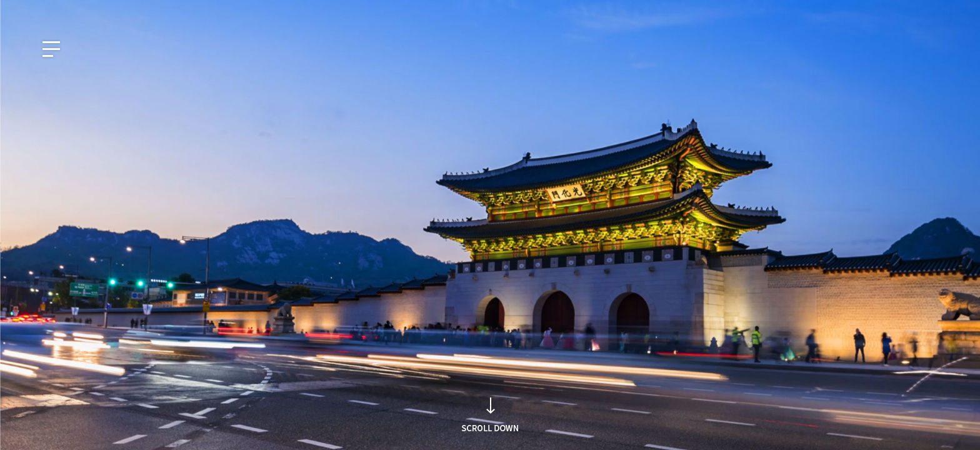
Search (673, 250)
